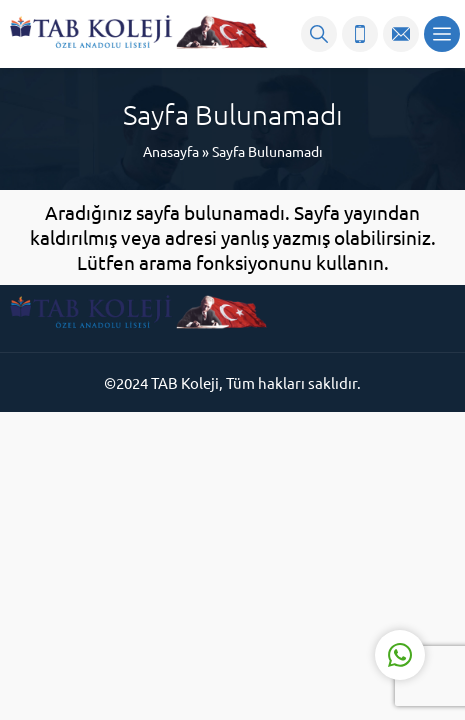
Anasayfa (171, 151)
